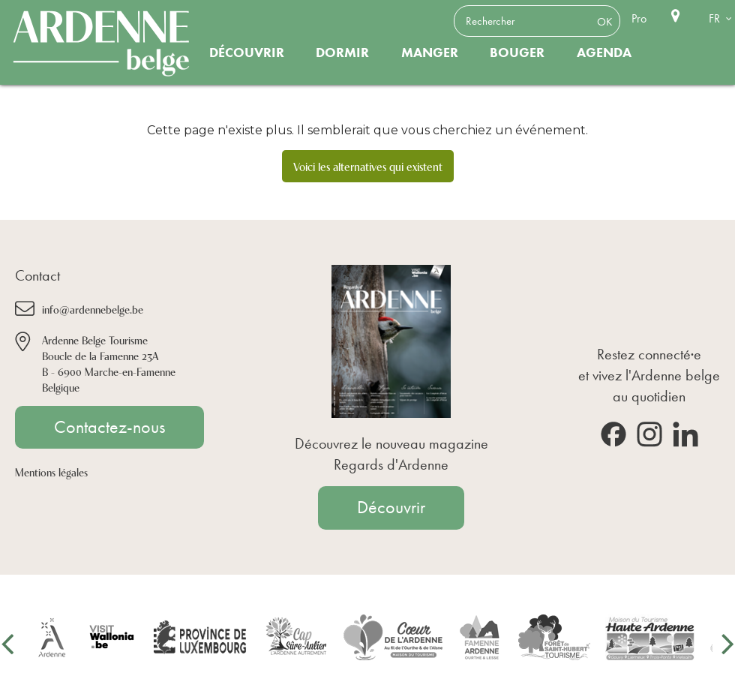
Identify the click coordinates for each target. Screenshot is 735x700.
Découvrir (247, 53)
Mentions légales (51, 472)
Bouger (517, 53)
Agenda (604, 53)
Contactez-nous (109, 427)
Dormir (342, 53)
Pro (639, 18)
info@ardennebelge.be (93, 309)
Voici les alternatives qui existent (368, 166)
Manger (430, 53)
